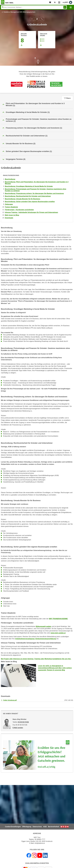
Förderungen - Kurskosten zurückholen (19, 210)
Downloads (9, 218)
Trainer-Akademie (11, 207)
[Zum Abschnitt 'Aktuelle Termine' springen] (27, 40)
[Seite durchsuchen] (34, 7)
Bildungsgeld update (43, 626)
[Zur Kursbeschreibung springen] (47, 40)
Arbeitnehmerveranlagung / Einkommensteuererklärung (36, 639)
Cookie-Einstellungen (13, 827)
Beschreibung (10, 179)
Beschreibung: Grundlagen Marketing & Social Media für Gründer (29, 186)
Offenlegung (27, 827)
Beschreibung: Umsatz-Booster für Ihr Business (22, 199)
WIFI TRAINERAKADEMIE (58, 619)
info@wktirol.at (40, 843)
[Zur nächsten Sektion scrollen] (37, 62)
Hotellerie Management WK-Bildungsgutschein (19, 12)
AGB (45, 827)
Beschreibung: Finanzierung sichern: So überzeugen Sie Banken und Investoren (34, 193)
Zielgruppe (9, 204)
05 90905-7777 (40, 839)
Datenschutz (37, 827)
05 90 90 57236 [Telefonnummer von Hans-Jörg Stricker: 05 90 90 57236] (23, 722)
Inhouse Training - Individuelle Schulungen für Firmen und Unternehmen (31, 212)
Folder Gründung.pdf (10, 700)
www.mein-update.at (58, 633)
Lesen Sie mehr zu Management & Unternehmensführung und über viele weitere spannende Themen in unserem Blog (55, 668)
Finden (65, 7)
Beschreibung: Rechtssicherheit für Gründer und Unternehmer (28, 196)
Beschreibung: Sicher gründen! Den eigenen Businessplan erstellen (30, 202)
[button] (37, 105)
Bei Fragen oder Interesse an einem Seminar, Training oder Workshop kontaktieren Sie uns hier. (36, 659)
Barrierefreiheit (54, 827)
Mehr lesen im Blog (12, 215)
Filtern (67, 98)
